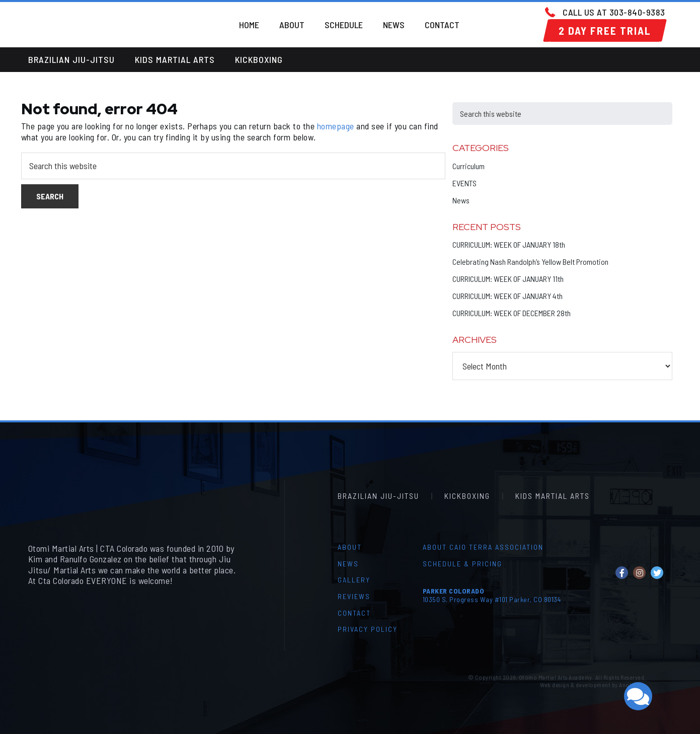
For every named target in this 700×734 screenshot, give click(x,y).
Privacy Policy (368, 629)
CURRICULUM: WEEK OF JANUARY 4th (508, 296)
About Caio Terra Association (483, 547)
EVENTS (464, 183)
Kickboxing (259, 59)
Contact (354, 613)
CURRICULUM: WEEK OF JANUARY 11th (508, 279)
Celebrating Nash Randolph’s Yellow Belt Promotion (530, 262)
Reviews (354, 596)
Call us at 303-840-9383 (614, 12)
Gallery (354, 580)
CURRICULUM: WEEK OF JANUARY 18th (509, 244)
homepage (336, 126)
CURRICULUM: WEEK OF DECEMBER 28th (512, 313)
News (461, 200)
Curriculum (469, 166)
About (350, 547)
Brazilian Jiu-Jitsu (71, 59)
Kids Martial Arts (175, 59)
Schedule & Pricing (462, 564)
